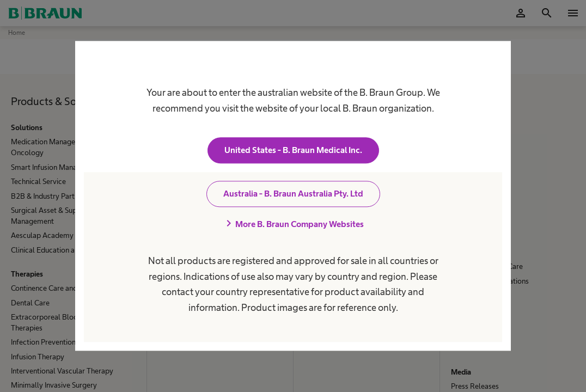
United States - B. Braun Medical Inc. (293, 151)
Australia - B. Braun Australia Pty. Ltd (293, 194)
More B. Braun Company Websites (293, 224)
